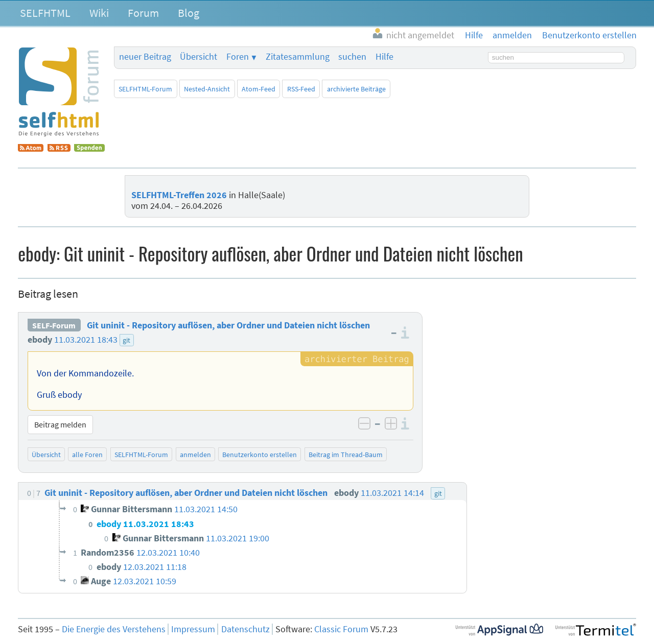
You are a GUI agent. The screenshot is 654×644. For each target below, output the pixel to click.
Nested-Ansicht (207, 89)
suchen (352, 57)
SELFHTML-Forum (145, 89)
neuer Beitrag (145, 57)
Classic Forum (341, 629)
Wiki (99, 13)
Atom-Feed (259, 89)
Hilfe (384, 57)
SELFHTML (45, 13)
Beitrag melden (60, 424)
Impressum (193, 629)
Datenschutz (246, 629)
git (126, 340)
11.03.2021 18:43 (86, 340)
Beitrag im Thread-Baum (346, 455)
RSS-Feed (301, 89)
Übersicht (198, 57)
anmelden (195, 455)
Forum (143, 13)
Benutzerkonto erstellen (260, 455)
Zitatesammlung (298, 57)
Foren (238, 57)
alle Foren (87, 455)
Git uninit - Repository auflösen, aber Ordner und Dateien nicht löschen (228, 325)
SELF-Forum (54, 325)
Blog (189, 13)
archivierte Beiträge (356, 89)
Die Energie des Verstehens (114, 629)
